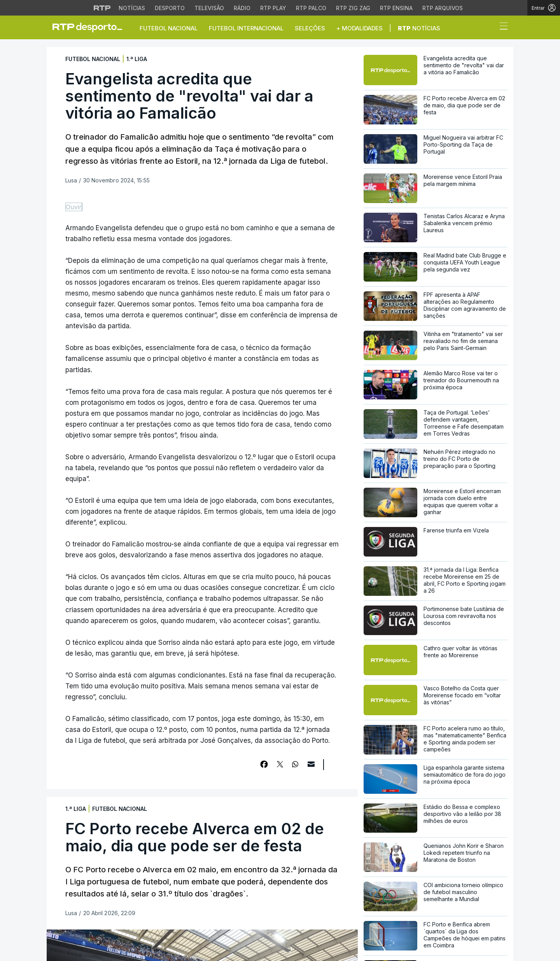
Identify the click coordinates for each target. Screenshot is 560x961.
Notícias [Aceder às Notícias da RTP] (132, 8)
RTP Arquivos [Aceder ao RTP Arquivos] (443, 8)
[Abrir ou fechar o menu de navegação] (501, 27)
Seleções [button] (310, 28)
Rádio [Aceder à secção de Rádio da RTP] (242, 8)
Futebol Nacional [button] (169, 28)
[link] (91, 27)
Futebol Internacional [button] (246, 28)
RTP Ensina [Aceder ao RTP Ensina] (396, 8)
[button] (489, 28)
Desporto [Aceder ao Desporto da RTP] (170, 8)
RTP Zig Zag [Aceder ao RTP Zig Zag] (353, 8)
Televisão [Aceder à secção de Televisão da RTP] (209, 8)
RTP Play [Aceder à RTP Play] (273, 8)
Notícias (419, 28)
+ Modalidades (360, 28)
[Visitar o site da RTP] (102, 8)
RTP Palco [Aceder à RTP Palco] (311, 8)
